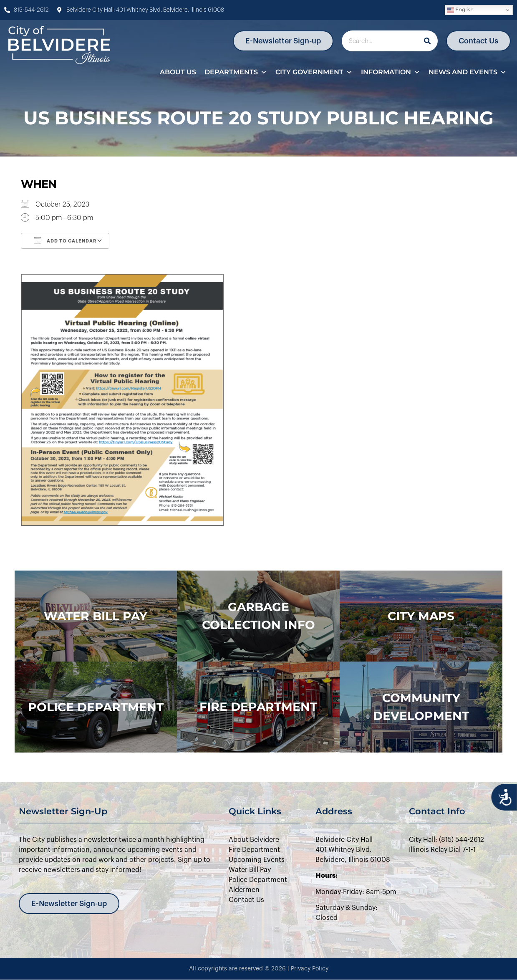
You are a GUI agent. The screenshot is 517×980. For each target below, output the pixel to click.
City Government (314, 72)
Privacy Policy (310, 969)
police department (96, 707)
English (460, 10)
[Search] (427, 41)
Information (391, 72)
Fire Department (258, 707)
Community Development (421, 707)
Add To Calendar (65, 240)
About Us (178, 72)
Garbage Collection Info (258, 616)
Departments (236, 72)
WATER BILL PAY (96, 616)
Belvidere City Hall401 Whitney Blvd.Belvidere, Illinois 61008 (353, 850)
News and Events (468, 72)
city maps (421, 616)
